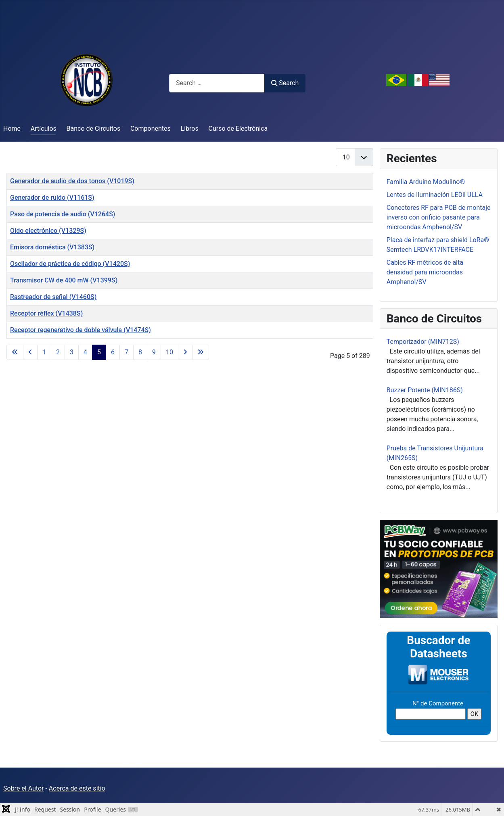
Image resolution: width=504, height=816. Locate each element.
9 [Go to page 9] (154, 352)
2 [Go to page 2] (58, 352)
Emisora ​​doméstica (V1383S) (52, 247)
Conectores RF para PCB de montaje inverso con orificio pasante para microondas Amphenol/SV (439, 217)
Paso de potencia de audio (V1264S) (63, 214)
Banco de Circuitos (94, 129)
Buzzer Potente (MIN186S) (425, 390)
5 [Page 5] (99, 352)
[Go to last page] (201, 352)
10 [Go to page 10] (169, 352)
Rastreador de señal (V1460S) (53, 297)
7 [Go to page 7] (127, 352)
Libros (190, 129)
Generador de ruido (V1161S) (52, 198)
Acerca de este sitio (77, 788)
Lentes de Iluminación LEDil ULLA (435, 195)
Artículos (44, 129)
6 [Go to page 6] (113, 352)
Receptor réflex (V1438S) (46, 313)
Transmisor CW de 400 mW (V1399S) (64, 280)
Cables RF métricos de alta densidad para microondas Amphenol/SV (425, 272)
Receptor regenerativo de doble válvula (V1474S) (81, 330)
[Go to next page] (185, 352)
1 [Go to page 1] (44, 352)
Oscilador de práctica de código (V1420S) (70, 264)
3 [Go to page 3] (72, 352)
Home (12, 129)
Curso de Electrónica (238, 129)
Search (285, 83)
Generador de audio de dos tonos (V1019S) (72, 181)
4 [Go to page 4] (85, 352)
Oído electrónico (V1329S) (48, 231)
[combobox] (217, 83)
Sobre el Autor (23, 788)
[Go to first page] (15, 352)
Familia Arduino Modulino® (426, 182)
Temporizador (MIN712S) (423, 342)
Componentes (151, 129)
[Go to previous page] (30, 352)
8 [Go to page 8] (140, 352)
